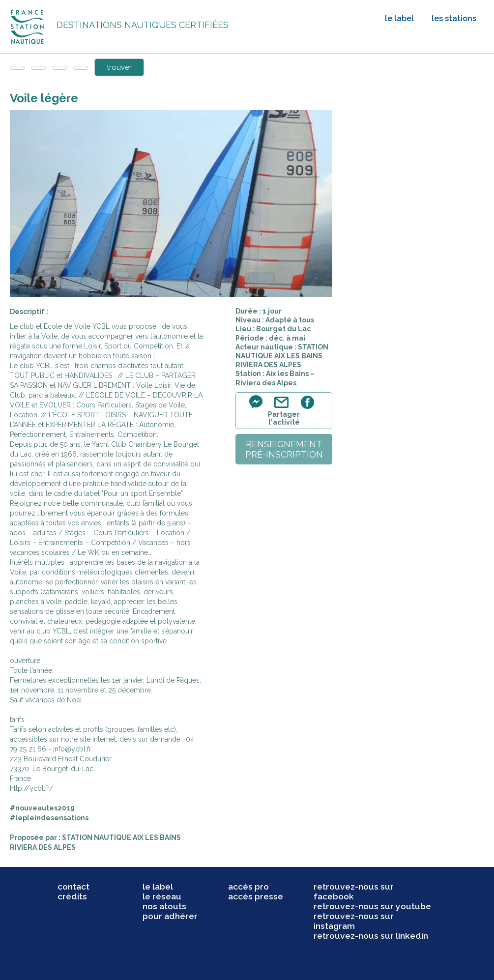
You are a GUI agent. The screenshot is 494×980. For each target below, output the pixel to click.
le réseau (162, 896)
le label (399, 18)
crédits (72, 896)
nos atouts (164, 906)
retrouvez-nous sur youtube (372, 906)
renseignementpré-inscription (284, 449)
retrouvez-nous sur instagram (354, 921)
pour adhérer (170, 916)
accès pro (248, 887)
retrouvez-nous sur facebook (354, 892)
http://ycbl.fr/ (31, 788)
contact (73, 887)
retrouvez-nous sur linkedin (371, 936)
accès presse (256, 896)
